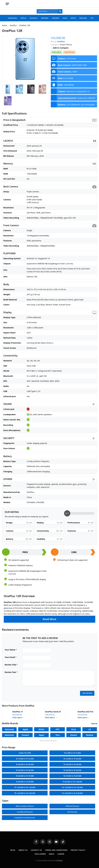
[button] (49, 608)
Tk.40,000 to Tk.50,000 (25, 769)
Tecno (93, 18)
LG (90, 728)
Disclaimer (40, 852)
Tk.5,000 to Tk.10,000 (72, 751)
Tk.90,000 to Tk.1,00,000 (72, 780)
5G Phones (72, 810)
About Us (22, 849)
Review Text (11, 672)
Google (34, 18)
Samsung (12, 18)
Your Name (11, 650)
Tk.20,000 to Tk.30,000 (25, 763)
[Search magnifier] (60, 11)
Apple (23, 18)
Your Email (11, 657)
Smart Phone (66, 45)
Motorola (9, 733)
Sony (74, 728)
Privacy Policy (79, 849)
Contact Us (36, 849)
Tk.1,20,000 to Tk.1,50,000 (72, 786)
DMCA (52, 852)
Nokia (41, 728)
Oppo (73, 18)
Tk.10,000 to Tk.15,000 (25, 757)
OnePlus (30, 704)
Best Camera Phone (25, 805)
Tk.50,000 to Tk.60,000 (72, 769)
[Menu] (7, 4)
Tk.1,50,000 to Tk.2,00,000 (25, 792)
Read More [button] (50, 619)
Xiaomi (55, 18)
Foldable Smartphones (25, 816)
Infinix (45, 18)
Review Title (11, 665)
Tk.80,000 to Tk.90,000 (25, 780)
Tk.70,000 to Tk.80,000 (72, 774)
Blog (12, 849)
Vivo (65, 18)
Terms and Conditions (57, 849)
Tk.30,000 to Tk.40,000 (72, 763)
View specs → (18, 716)
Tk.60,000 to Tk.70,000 (25, 774)
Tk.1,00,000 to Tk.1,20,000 (25, 786)
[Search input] (48, 11)
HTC (58, 728)
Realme (83, 18)
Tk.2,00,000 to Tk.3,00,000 (72, 792)
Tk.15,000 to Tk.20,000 (72, 757)
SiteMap (59, 859)
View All (94, 722)
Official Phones (72, 805)
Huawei (25, 733)
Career (61, 852)
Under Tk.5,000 (25, 751)
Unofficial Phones (25, 810)
